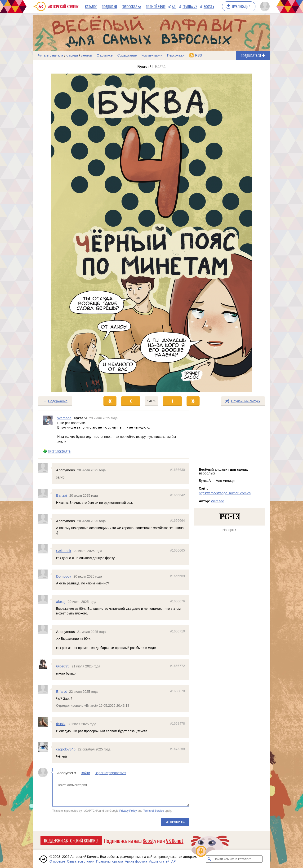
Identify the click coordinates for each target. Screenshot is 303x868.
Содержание (127, 55)
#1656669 (178, 576)
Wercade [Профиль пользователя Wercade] (64, 418)
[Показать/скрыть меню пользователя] (264, 6)
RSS (198, 55)
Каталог (91, 6)
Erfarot (61, 691)
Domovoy (64, 576)
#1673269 (178, 749)
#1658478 (178, 723)
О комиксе (105, 55)
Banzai (62, 495)
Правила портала (110, 861)
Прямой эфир (156, 6)
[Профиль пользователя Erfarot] (45, 689)
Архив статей (159, 861)
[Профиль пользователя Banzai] (45, 493)
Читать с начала (51, 55)
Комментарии (152, 55)
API (174, 6)
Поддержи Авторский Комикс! (71, 840)
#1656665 (178, 550)
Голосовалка (131, 6)
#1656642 (178, 495)
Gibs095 (63, 666)
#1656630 (178, 470)
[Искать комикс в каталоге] (209, 859)
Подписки (109, 6)
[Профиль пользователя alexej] (45, 599)
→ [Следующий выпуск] (170, 67)
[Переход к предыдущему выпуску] (63, 233)
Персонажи (176, 55)
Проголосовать (59, 451)
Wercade (218, 501)
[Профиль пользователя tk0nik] (45, 722)
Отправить (175, 822)
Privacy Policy (128, 811)
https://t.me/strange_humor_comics (225, 493)
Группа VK (190, 6)
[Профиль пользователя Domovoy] (45, 574)
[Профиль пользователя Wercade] (48, 427)
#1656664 (178, 520)
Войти (85, 773)
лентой (87, 55)
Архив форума (136, 861)
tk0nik (61, 724)
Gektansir (64, 551)
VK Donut (175, 840)
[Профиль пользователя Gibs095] (45, 664)
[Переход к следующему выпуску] (151, 233)
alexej (61, 601)
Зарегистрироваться (110, 773)
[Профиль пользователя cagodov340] (45, 747)
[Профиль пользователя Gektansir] (45, 549)
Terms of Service (154, 811)
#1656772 (178, 666)
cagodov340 (66, 749)
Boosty (209, 6)
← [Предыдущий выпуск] (133, 67)
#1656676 (178, 601)
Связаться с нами (81, 861)
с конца (72, 55)
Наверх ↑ (229, 530)
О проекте (57, 861)
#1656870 (178, 691)
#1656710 (178, 631)
